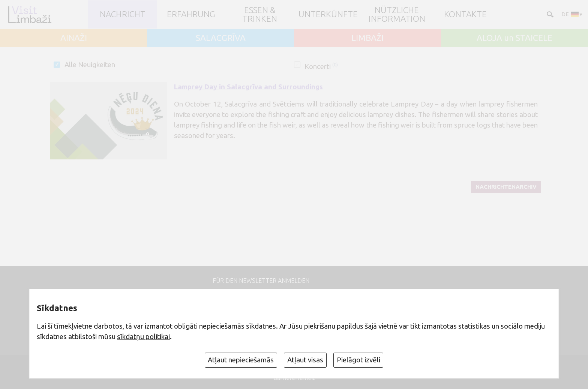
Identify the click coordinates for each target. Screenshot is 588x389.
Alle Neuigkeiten (90, 65)
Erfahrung (191, 14)
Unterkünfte (328, 14)
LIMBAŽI (367, 38)
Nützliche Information (397, 14)
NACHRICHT (123, 14)
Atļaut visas (305, 360)
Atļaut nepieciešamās (241, 360)
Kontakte (465, 14)
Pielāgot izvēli (358, 360)
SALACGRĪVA (221, 38)
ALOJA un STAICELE (514, 38)
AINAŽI (74, 38)
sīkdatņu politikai (143, 336)
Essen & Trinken (260, 14)
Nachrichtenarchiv (506, 187)
